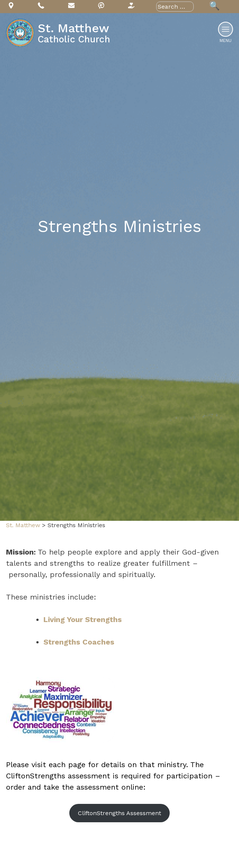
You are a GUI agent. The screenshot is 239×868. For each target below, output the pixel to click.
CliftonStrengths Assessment (119, 813)
